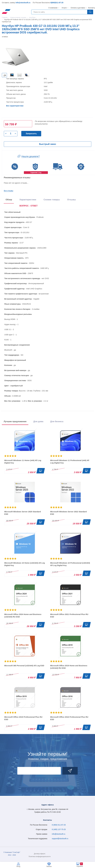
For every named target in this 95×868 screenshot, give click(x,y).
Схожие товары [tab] (52, 200)
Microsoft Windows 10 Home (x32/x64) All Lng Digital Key (25, 564)
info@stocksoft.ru (23, 3)
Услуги (64, 8)
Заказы (49, 866)
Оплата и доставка (77, 8)
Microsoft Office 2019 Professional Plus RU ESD (23, 718)
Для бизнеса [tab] (57, 421)
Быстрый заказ (47, 144)
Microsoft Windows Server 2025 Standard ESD (23, 513)
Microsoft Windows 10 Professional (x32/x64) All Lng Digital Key (70, 564)
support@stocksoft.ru (60, 839)
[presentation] (29, 206)
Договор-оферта (40, 854)
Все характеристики (15, 106)
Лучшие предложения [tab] (15, 421)
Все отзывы (9, 191)
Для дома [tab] (38, 421)
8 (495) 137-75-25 (59, 829)
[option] (4, 75)
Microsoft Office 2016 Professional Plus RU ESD (69, 718)
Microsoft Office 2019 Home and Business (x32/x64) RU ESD (69, 667)
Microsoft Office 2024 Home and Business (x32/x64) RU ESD (23, 616)
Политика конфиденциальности (40, 857)
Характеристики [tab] (28, 200)
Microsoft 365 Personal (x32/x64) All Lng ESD (24, 666)
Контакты (92, 8)
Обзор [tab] (9, 200)
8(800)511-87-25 (57, 3)
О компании (53, 8)
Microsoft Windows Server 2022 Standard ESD (68, 513)
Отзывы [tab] (71, 200)
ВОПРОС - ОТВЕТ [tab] (29, 206)
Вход (18, 866)
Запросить (31, 134)
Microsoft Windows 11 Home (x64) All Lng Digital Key (23, 462)
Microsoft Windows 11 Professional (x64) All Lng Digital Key (70, 462)
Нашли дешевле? (31, 156)
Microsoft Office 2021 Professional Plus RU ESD (69, 616)
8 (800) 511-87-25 (59, 825)
